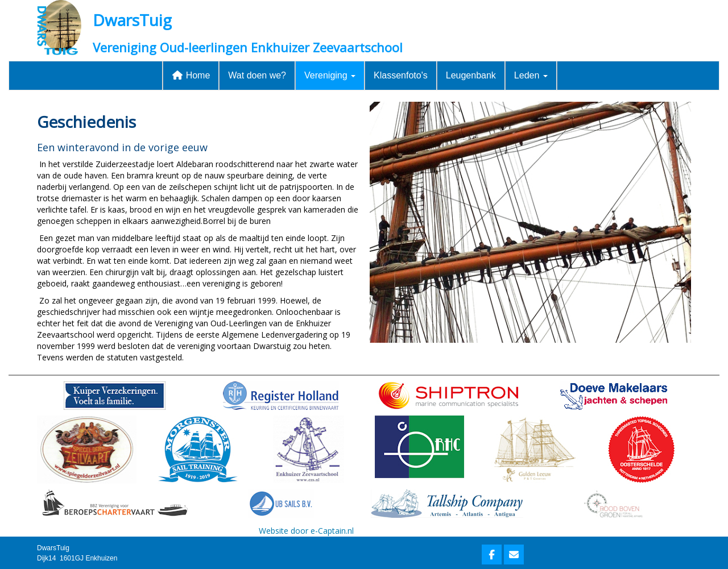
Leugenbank (471, 75)
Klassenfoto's (401, 75)
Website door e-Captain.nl (306, 531)
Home (191, 75)
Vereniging (330, 75)
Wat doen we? (257, 75)
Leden (531, 75)
